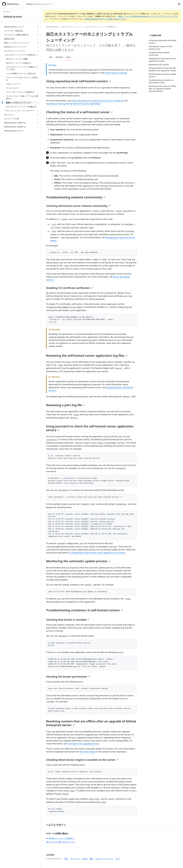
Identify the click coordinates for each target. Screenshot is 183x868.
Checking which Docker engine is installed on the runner (82, 760)
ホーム (7, 12)
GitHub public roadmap (116, 73)
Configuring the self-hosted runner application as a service (97, 553)
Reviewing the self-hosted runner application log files (87, 355)
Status (85, 859)
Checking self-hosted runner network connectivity (78, 206)
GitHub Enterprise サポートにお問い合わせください (105, 19)
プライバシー (75, 859)
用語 (66, 859)
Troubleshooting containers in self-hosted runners (84, 610)
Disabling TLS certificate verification (70, 288)
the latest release (87, 752)
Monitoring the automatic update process (78, 561)
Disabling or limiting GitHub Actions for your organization (73, 104)
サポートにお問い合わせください (61, 842)
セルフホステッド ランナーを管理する (101, 27)
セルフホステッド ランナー (72, 27)
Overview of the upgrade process (83, 744)
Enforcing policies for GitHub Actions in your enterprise (97, 101)
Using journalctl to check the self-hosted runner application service (90, 428)
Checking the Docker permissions (68, 677)
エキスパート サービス (104, 859)
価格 (91, 859)
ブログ (118, 859)
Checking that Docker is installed (68, 620)
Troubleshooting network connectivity (76, 197)
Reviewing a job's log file (66, 405)
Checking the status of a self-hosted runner (79, 112)
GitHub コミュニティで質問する (60, 838)
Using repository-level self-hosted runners (78, 81)
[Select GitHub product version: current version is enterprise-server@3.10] (40, 4)
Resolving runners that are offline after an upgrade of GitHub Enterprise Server (91, 723)
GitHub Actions (13, 17)
